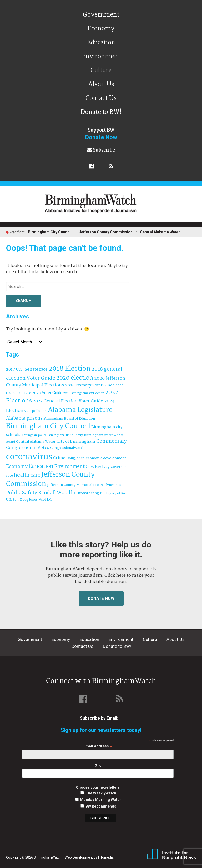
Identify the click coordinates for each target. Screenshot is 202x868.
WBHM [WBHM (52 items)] (45, 500)
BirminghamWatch (104, 206)
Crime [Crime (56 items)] (59, 458)
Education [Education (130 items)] (41, 466)
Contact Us (101, 98)
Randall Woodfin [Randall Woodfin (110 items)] (57, 493)
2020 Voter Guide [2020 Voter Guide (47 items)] (47, 393)
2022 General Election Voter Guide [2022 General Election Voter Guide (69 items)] (68, 401)
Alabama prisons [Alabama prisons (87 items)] (24, 418)
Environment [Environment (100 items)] (70, 467)
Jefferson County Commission (106, 232)
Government (101, 15)
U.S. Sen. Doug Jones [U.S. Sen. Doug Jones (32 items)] (22, 500)
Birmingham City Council (50, 232)
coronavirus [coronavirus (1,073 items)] (29, 457)
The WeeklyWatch (101, 793)
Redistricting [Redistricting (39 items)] (88, 493)
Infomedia (106, 857)
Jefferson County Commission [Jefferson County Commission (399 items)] (50, 480)
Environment (101, 57)
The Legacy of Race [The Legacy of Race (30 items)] (114, 493)
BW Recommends (101, 806)
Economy (101, 29)
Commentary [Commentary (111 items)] (112, 441)
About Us (101, 84)
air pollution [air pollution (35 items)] (37, 411)
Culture (101, 71)
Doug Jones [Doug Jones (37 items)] (75, 458)
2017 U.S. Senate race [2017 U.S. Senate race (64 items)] (27, 370)
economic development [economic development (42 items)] (106, 458)
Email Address (98, 746)
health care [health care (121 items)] (27, 475)
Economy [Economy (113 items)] (17, 467)
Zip (98, 766)
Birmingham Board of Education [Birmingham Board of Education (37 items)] (69, 419)
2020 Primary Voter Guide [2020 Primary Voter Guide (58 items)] (90, 385)
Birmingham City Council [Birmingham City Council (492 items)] (48, 426)
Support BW (101, 134)
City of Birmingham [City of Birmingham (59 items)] (76, 442)
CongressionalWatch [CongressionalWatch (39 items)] (67, 448)
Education (101, 43)
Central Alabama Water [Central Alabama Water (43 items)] (36, 442)
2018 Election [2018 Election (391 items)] (70, 369)
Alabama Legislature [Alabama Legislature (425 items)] (80, 410)
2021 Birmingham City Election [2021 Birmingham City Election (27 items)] (84, 393)
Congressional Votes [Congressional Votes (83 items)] (28, 448)
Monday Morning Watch (101, 800)
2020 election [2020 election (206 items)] (75, 378)
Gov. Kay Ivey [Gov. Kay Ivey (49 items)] (98, 467)
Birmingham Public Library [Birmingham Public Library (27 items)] (65, 435)
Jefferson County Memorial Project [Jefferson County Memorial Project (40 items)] (76, 485)
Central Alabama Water (160, 232)
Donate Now (101, 598)
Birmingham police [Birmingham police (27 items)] (34, 435)
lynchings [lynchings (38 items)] (114, 485)
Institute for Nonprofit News (171, 854)
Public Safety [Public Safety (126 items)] (22, 493)
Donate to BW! (101, 112)
